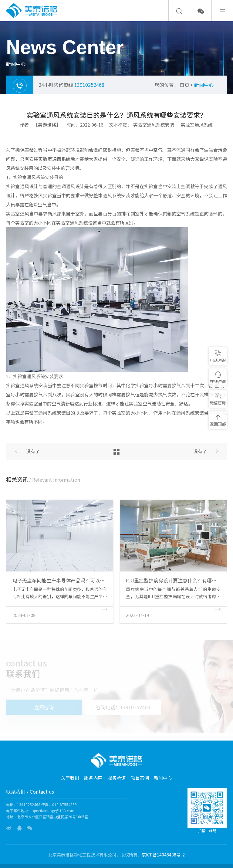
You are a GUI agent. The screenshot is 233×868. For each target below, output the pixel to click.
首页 (184, 85)
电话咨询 (218, 356)
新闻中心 (204, 85)
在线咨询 (218, 378)
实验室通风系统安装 (154, 125)
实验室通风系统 (197, 125)
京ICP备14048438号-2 (163, 855)
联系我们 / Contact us (30, 792)
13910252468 (89, 85)
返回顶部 (218, 420)
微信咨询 (218, 399)
